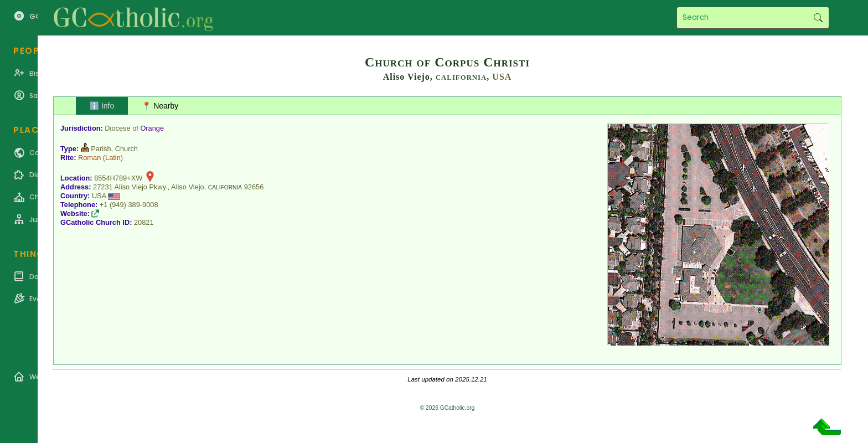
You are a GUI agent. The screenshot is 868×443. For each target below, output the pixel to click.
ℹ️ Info (102, 106)
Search (818, 18)
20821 (144, 222)
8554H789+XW (118, 178)
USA (502, 77)
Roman (89, 158)
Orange (152, 128)
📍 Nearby (160, 106)
